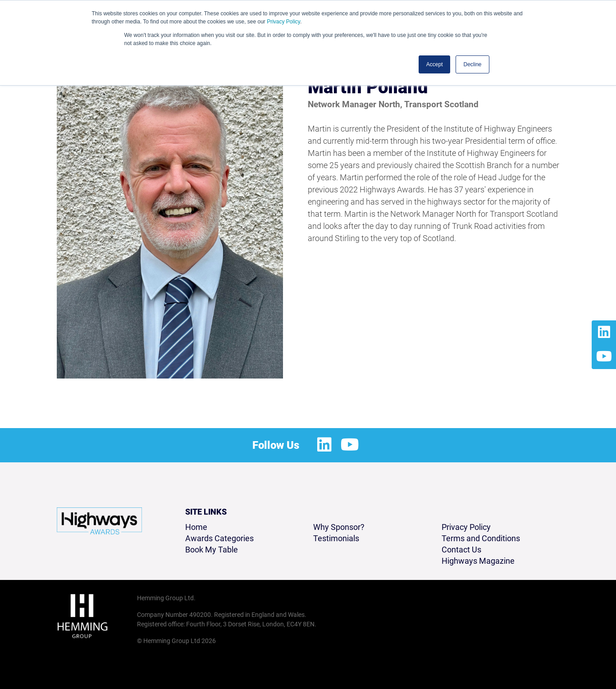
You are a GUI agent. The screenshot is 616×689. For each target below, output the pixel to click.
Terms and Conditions (481, 538)
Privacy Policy (283, 22)
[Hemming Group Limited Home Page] (94, 616)
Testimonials (336, 538)
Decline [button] (472, 64)
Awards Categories (219, 538)
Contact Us (461, 550)
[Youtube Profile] (604, 357)
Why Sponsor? (339, 527)
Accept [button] (435, 64)
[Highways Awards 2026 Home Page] (99, 521)
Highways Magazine (478, 561)
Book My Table (212, 550)
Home (196, 527)
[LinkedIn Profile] (604, 333)
